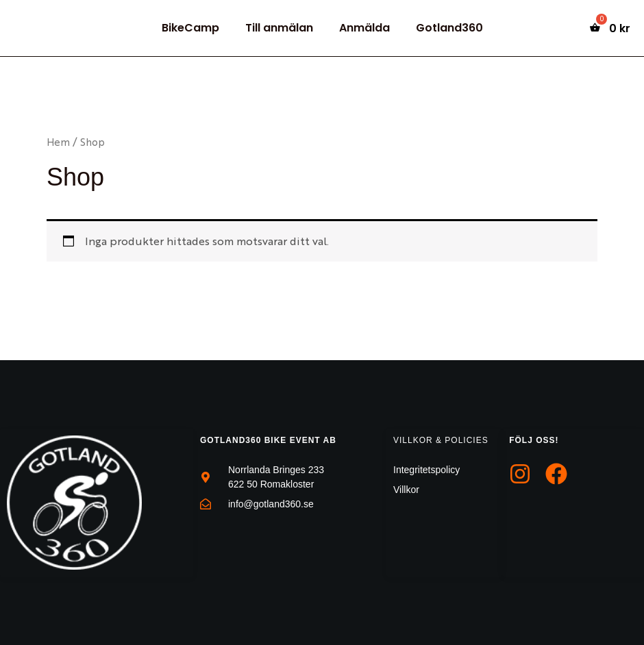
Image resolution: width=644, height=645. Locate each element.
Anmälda (362, 28)
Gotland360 (443, 28)
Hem (58, 141)
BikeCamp (197, 28)
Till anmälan (281, 28)
